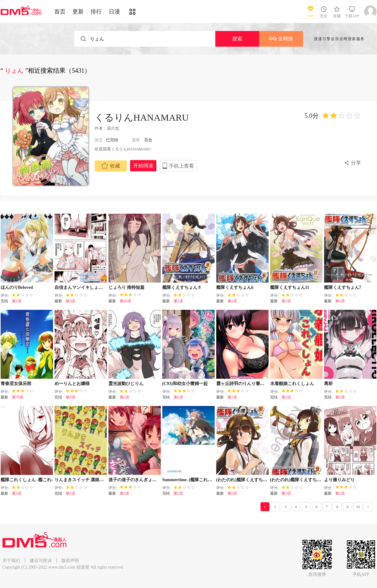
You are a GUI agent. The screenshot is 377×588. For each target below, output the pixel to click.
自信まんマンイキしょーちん (83, 287)
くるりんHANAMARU (142, 117)
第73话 (18, 397)
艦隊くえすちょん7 (343, 287)
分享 (356, 163)
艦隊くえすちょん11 (290, 287)
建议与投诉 (41, 561)
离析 (328, 384)
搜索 (237, 39)
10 (358, 507)
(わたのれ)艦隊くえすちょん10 (246, 480)
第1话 (17, 301)
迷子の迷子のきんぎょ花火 (135, 480)
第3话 (71, 301)
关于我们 (11, 561)
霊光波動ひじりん (126, 384)
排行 (96, 12)
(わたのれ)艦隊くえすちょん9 (299, 480)
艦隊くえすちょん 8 (182, 287)
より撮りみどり (339, 480)
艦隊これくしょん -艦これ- (27, 480)
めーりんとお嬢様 (72, 384)
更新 (78, 12)
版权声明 (70, 561)
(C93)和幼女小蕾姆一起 (185, 384)
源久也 (113, 128)
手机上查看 (181, 166)
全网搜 (281, 39)
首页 (60, 12)
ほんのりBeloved (17, 287)
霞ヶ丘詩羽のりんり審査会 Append (251, 384)
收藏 (111, 166)
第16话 (125, 301)
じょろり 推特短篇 (127, 287)
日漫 (114, 12)
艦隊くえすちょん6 (235, 287)
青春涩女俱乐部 (16, 384)
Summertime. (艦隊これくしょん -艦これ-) (203, 480)
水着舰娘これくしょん (292, 384)
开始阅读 (143, 166)
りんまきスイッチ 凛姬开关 (81, 480)
